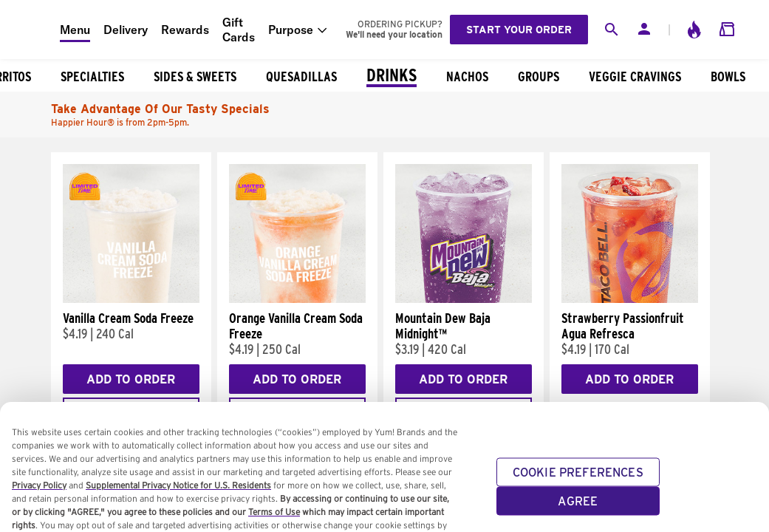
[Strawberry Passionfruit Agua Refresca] (630, 299)
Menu (75, 30)
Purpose (291, 30)
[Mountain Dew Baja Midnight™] (464, 299)
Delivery (126, 30)
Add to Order (131, 379)
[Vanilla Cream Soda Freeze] (131, 299)
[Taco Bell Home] (30, 30)
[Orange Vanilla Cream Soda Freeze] (297, 299)
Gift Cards (239, 30)
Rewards (185, 30)
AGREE (578, 512)
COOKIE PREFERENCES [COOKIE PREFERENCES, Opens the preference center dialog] (578, 483)
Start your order (519, 30)
